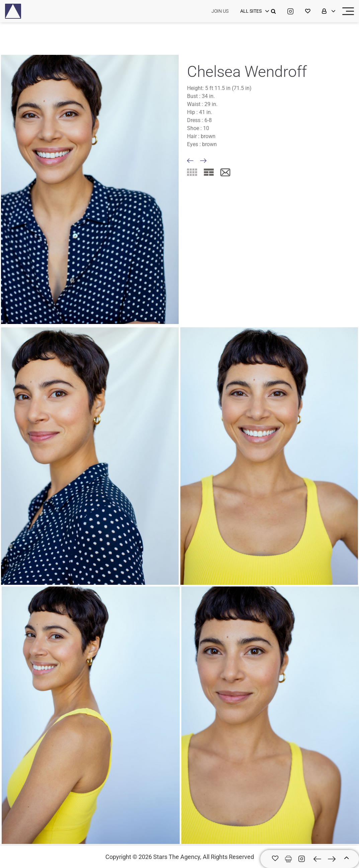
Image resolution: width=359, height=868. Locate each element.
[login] (254, 11)
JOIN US (220, 11)
